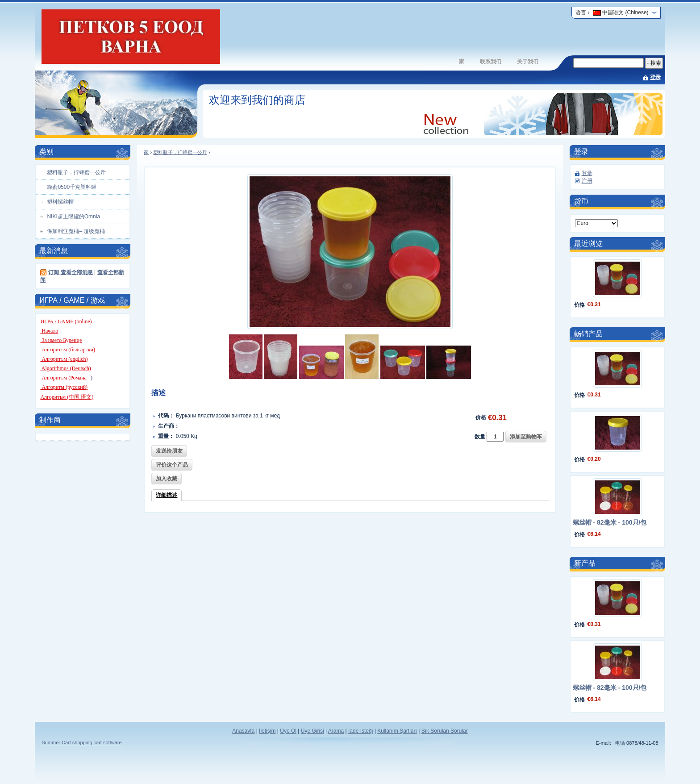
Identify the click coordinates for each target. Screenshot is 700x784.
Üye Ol (288, 731)
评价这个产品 (172, 465)
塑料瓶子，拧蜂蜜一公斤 (180, 152)
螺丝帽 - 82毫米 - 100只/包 (610, 522)
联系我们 (491, 62)
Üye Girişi (312, 731)
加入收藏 (167, 479)
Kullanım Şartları (397, 731)
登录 (655, 77)
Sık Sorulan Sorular (445, 731)
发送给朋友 (169, 451)
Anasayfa (243, 731)
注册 (587, 181)
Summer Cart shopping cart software (81, 742)
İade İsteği (360, 731)
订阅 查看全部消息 (70, 272)
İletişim (267, 731)
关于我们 (528, 62)
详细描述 (167, 495)
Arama (336, 731)
